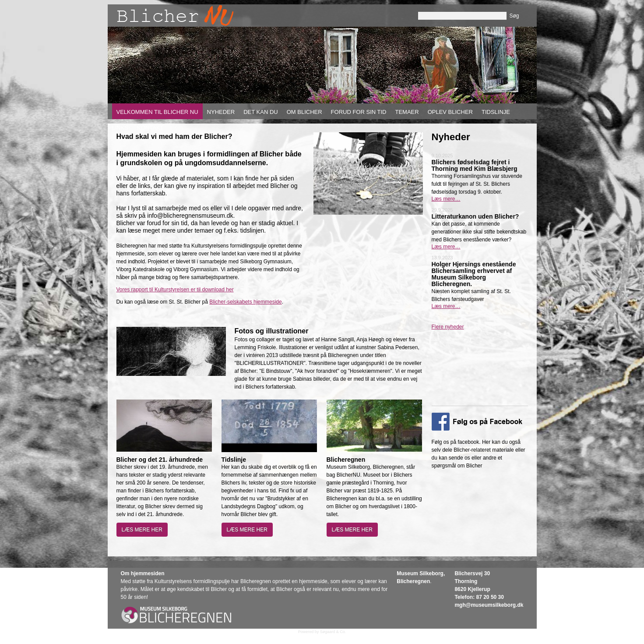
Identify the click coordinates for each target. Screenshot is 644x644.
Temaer (407, 112)
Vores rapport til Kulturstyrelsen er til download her (175, 290)
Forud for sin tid (359, 112)
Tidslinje (496, 112)
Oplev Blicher (450, 112)
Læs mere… (446, 199)
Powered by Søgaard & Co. (322, 632)
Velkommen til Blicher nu (157, 112)
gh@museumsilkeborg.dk (491, 605)
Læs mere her (142, 530)
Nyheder (221, 112)
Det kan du (261, 112)
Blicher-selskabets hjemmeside (245, 302)
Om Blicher (304, 112)
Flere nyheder (448, 327)
